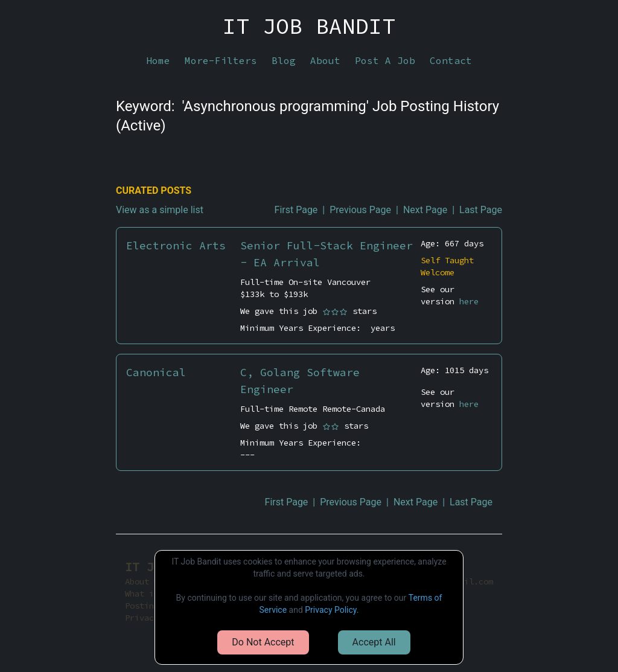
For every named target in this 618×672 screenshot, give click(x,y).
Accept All (374, 642)
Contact (451, 60)
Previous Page (360, 210)
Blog (284, 60)
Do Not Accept (263, 642)
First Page (296, 210)
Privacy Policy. (332, 610)
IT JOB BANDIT (309, 27)
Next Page (425, 210)
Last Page (481, 210)
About (325, 60)
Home (158, 60)
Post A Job (385, 60)
